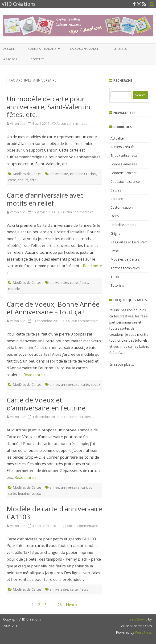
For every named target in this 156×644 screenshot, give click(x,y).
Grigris (115, 233)
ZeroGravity (138, 619)
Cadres (116, 190)
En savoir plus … (122, 364)
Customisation (122, 207)
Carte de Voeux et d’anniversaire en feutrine (46, 404)
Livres (115, 251)
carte (12, 180)
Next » (72, 605)
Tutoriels (119, 49)
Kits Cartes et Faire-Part (129, 242)
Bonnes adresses (124, 164)
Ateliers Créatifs (123, 147)
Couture (117, 199)
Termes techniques (125, 268)
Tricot (115, 277)
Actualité (117, 138)
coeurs (23, 180)
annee (54, 384)
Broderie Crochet (83, 174)
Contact (37, 59)
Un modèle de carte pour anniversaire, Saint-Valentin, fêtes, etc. (49, 107)
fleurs (84, 283)
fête (33, 180)
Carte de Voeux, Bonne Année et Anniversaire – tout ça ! (53, 308)
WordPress (143, 632)
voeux (96, 384)
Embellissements (123, 225)
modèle (14, 289)
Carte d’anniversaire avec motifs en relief (45, 199)
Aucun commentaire (72, 123)
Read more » (35, 375)
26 (60, 605)
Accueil (9, 49)
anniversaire (59, 174)
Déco (115, 216)
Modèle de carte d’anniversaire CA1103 (54, 513)
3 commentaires (78, 417)
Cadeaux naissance (84, 49)
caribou (87, 487)
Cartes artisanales (42, 49)
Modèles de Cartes (27, 174)
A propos (10, 59)
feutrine (24, 494)
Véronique (18, 123)
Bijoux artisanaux (124, 155)
